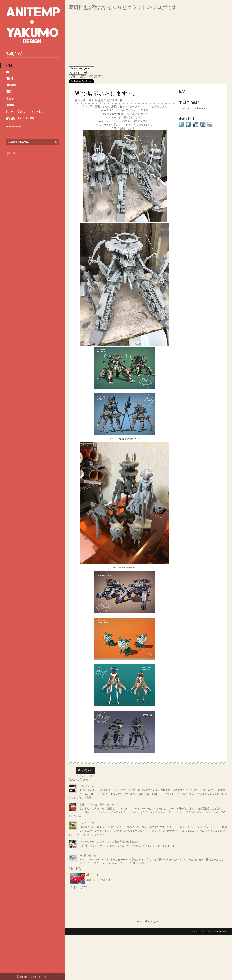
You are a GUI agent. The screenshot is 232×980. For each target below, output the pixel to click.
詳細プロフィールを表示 (100, 880)
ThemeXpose (219, 932)
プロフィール (87, 786)
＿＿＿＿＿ (13, 125)
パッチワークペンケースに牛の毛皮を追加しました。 (109, 842)
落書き (10, 98)
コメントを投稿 (85, 776)
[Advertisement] (148, 39)
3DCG (9, 92)
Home (9, 66)
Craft (9, 79)
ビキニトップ (87, 823)
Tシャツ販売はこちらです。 (25, 111)
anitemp (94, 874)
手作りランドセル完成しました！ (98, 805)
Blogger (155, 921)
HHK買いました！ (89, 856)
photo (10, 105)
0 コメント (127, 100)
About (10, 72)
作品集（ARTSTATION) (20, 118)
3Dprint (11, 85)
